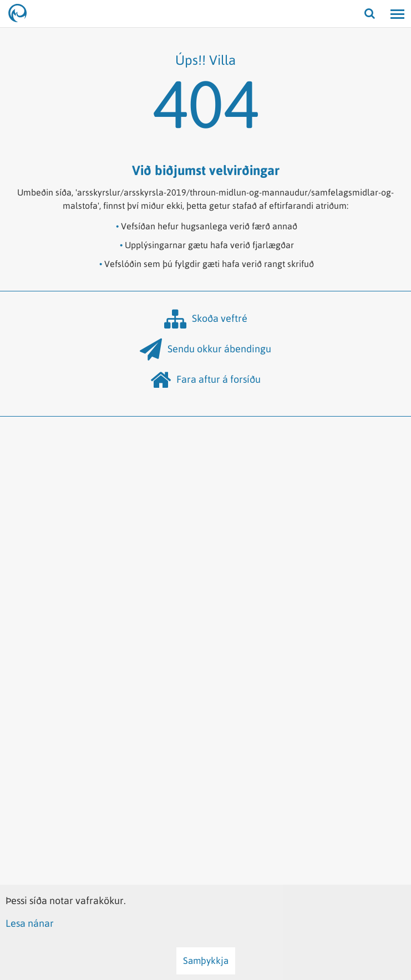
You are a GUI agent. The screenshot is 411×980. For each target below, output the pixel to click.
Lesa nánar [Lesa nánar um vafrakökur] (30, 923)
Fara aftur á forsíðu (205, 380)
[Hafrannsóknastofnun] (22, 14)
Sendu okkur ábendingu (205, 350)
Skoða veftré (206, 319)
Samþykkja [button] (206, 961)
